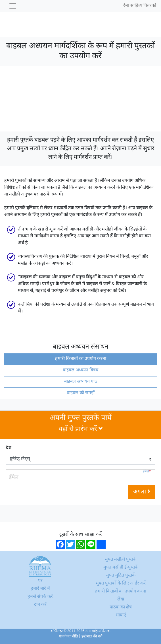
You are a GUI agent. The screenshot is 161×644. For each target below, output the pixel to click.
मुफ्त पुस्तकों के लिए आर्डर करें (121, 584)
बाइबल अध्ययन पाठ (81, 382)
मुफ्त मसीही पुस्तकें (121, 560)
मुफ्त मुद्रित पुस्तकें (121, 576)
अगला (142, 492)
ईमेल (147, 472)
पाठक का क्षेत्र (121, 607)
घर (40, 581)
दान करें (40, 605)
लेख (121, 599)
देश (9, 448)
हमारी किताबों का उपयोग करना (81, 359)
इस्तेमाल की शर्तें (92, 637)
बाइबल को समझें (81, 393)
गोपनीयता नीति (68, 637)
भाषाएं (121, 615)
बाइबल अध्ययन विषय (80, 370)
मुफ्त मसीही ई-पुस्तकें (121, 568)
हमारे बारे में (40, 589)
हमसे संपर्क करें (40, 597)
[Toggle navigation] (13, 6)
